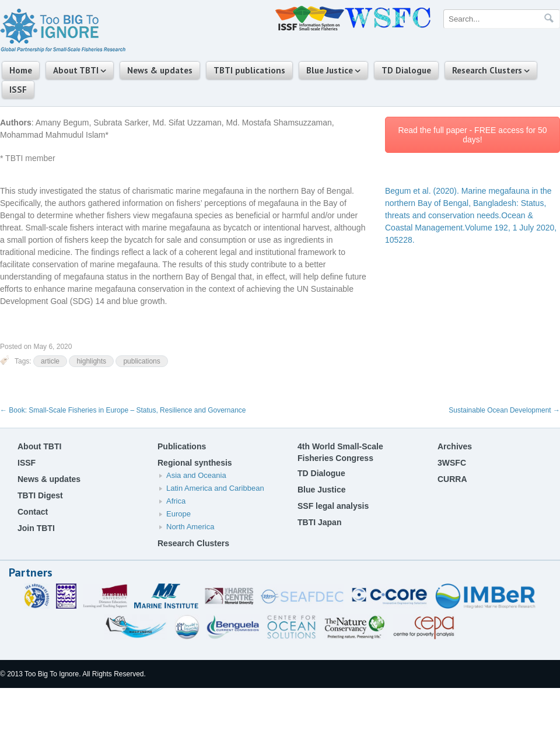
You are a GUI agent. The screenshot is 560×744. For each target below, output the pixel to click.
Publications (182, 446)
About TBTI (76, 70)
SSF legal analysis (333, 506)
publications (141, 361)
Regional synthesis (195, 463)
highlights (91, 361)
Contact (33, 512)
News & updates (160, 70)
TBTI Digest (40, 495)
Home (21, 70)
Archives (455, 446)
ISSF (18, 90)
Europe (178, 514)
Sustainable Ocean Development (504, 410)
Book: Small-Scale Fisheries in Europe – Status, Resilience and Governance (123, 410)
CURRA (452, 479)
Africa (176, 501)
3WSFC (452, 463)
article (50, 361)
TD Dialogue (406, 70)
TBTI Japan (319, 522)
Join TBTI (36, 528)
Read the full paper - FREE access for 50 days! (472, 135)
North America (190, 527)
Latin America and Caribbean (215, 488)
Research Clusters (487, 70)
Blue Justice (330, 70)
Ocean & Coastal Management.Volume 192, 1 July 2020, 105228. (471, 215)
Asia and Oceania (196, 475)
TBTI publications (249, 70)
